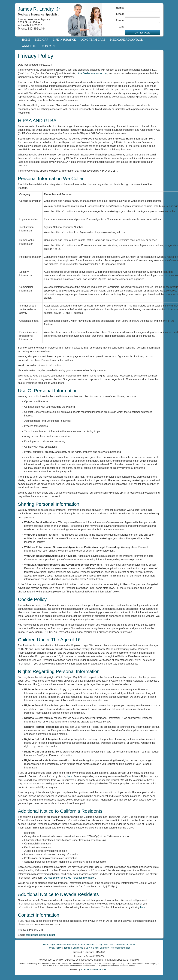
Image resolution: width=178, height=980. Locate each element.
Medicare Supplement (68, 945)
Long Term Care (93, 40)
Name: (120, 8)
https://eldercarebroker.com (92, 73)
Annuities (30, 46)
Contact (49, 46)
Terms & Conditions (73, 948)
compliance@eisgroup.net (40, 935)
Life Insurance (64, 40)
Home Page (49, 945)
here (69, 776)
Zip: (122, 27)
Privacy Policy (55, 948)
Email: (120, 14)
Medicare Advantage (126, 40)
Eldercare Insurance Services (94, 969)
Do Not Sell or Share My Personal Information (70, 878)
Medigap (42, 40)
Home (26, 40)
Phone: (120, 20)
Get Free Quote (142, 33)
